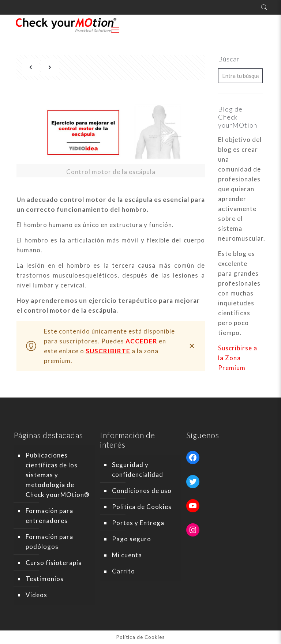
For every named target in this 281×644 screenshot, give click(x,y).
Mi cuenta (127, 555)
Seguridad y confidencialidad (138, 470)
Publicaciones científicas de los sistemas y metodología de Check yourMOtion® (58, 475)
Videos (36, 595)
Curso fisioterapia (54, 563)
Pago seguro (132, 539)
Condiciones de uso (142, 491)
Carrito (123, 571)
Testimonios (45, 579)
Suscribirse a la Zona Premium (238, 358)
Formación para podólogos (49, 542)
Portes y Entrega (138, 523)
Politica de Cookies (142, 507)
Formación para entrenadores (49, 516)
